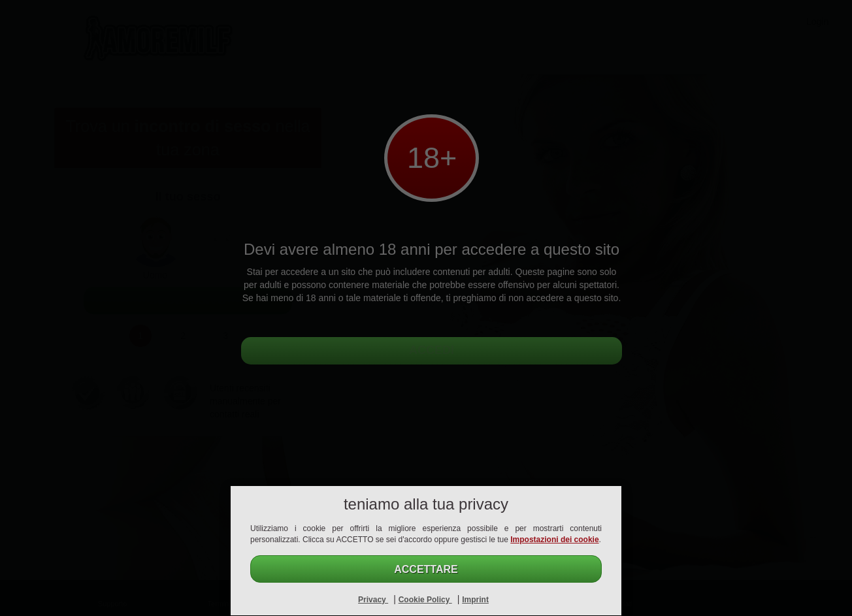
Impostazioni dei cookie (554, 540)
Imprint (475, 600)
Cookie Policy (425, 600)
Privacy (373, 600)
